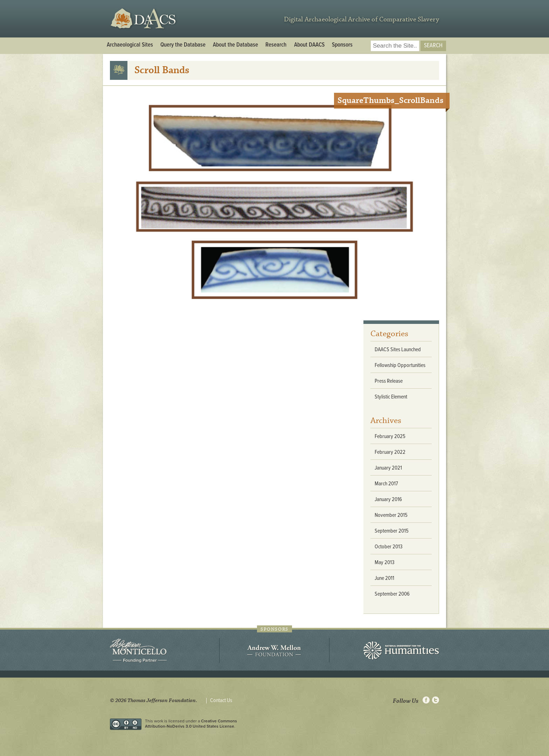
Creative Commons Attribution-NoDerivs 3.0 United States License (191, 723)
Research (276, 45)
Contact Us (221, 701)
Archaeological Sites (130, 45)
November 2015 (391, 515)
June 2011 (384, 578)
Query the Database (183, 45)
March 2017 (386, 484)
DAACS (144, 19)
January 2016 (388, 500)
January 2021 (388, 468)
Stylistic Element (391, 397)
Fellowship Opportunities (400, 365)
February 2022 (390, 452)
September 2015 (392, 531)
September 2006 (392, 594)
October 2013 (389, 547)
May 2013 (385, 563)
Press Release (389, 381)
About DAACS (309, 45)
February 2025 (390, 436)
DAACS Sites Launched (398, 350)
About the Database (235, 45)
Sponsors (342, 45)
